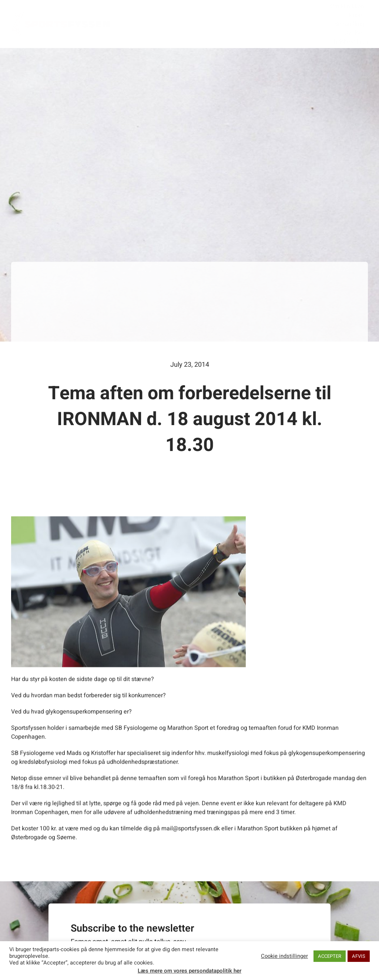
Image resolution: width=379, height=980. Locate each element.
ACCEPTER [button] (330, 956)
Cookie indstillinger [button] (284, 956)
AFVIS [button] (359, 956)
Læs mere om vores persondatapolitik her (189, 971)
